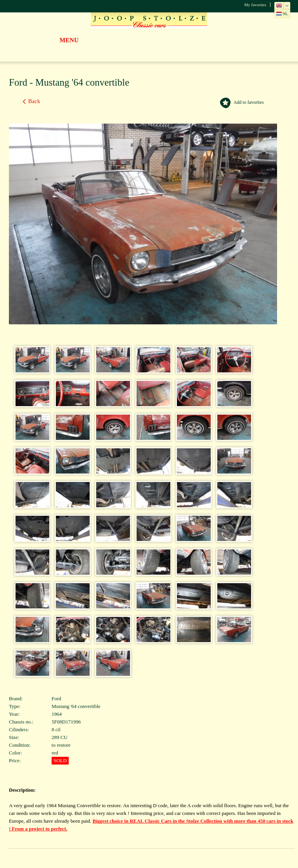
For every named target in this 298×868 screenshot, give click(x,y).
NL (282, 14)
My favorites (255, 5)
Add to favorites (249, 102)
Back (34, 101)
